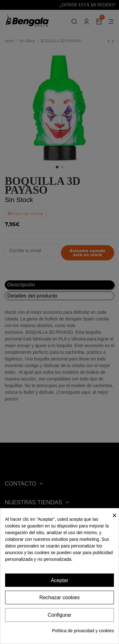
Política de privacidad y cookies (83, 631)
